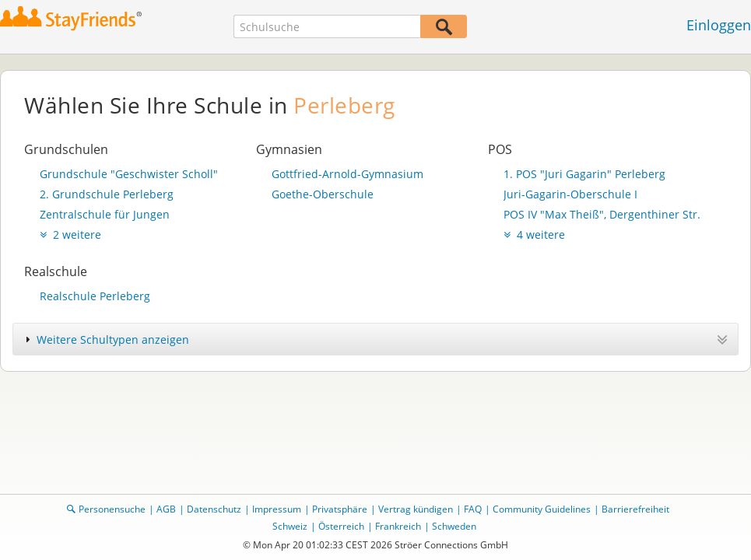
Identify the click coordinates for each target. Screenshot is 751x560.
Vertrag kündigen (416, 509)
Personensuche (112, 509)
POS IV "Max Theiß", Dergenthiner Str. (602, 214)
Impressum (277, 509)
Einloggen (719, 25)
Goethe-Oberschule (323, 194)
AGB (166, 509)
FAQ (473, 509)
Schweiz (290, 526)
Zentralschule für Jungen (105, 214)
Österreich (341, 526)
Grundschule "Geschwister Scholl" (129, 174)
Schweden (454, 526)
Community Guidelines (542, 509)
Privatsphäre (340, 509)
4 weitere (534, 234)
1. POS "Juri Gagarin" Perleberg (584, 174)
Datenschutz (214, 509)
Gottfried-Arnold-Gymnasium (347, 174)
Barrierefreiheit (635, 509)
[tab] (375, 339)
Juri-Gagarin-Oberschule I (570, 194)
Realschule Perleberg (95, 296)
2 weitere (70, 234)
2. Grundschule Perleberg (107, 194)
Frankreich (398, 526)
